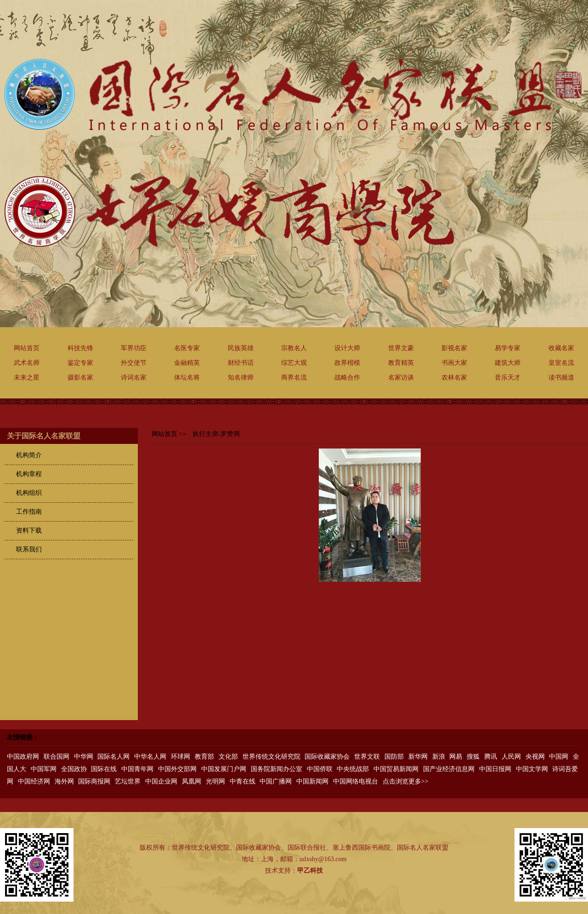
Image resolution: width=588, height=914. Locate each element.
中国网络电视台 (356, 781)
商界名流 (294, 378)
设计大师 (347, 348)
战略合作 (347, 378)
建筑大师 (508, 363)
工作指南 (29, 512)
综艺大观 (294, 363)
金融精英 (187, 363)
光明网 (215, 781)
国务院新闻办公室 (277, 769)
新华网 (418, 757)
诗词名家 (134, 378)
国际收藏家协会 (327, 757)
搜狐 (473, 757)
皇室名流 (561, 363)
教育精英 (401, 363)
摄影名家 (80, 378)
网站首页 (27, 348)
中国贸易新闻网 (396, 769)
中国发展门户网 (224, 769)
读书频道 (561, 378)
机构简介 (29, 455)
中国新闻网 (312, 781)
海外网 (64, 781)
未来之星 (27, 378)
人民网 (511, 757)
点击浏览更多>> (406, 781)
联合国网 (57, 757)
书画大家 (454, 363)
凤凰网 (192, 781)
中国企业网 (161, 781)
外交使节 (134, 363)
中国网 (559, 757)
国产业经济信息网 (449, 769)
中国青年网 (137, 769)
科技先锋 (80, 348)
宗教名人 (294, 348)
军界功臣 (134, 348)
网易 (456, 757)
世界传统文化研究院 (271, 757)
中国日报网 (495, 769)
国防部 (394, 757)
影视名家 (454, 348)
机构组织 (29, 493)
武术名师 (27, 363)
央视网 (535, 757)
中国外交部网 (177, 769)
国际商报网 (94, 781)
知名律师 (241, 378)
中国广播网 (276, 781)
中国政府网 (23, 757)
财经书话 (241, 363)
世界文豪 (401, 348)
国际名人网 (113, 757)
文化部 (228, 757)
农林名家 (454, 378)
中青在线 (243, 781)
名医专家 (187, 348)
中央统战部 (353, 769)
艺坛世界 (128, 781)
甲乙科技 (310, 871)
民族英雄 (241, 348)
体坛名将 (187, 378)
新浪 (439, 757)
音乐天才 (508, 378)
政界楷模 (347, 363)
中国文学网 (532, 769)
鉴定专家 (80, 363)
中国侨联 (320, 769)
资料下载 (29, 531)
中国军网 (44, 769)
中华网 (84, 757)
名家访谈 (401, 378)
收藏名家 (561, 348)
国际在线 (104, 769)
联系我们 (29, 549)
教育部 (204, 757)
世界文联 (367, 757)
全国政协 (74, 769)
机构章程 (29, 474)
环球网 (181, 757)
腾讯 (491, 757)
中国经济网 (34, 781)
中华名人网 (150, 757)
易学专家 (508, 348)
